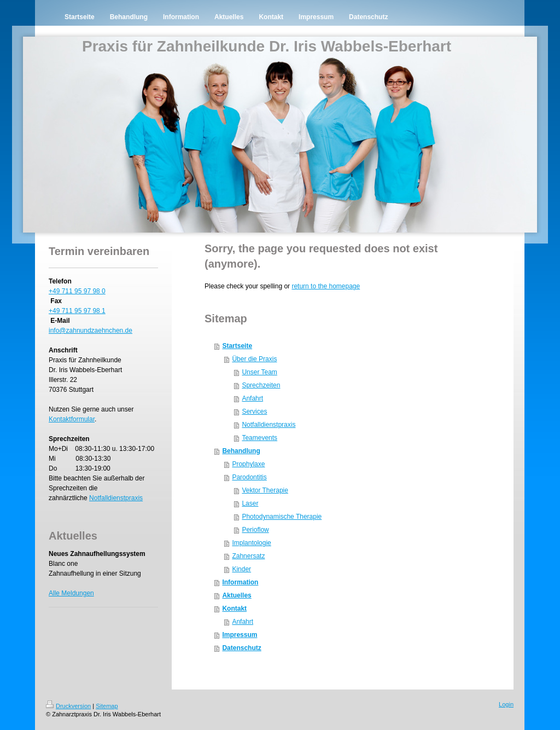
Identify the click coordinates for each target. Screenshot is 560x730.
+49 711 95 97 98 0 (77, 291)
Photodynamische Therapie (282, 517)
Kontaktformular (72, 419)
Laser (250, 503)
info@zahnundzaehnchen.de (91, 331)
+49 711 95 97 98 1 (77, 311)
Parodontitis (249, 477)
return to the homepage (326, 286)
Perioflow (255, 530)
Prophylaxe (248, 464)
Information (240, 582)
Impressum (240, 635)
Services (254, 412)
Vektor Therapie (265, 490)
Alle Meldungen (71, 593)
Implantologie (251, 543)
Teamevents (259, 438)
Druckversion (68, 706)
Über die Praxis (254, 359)
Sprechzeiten (261, 385)
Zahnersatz (248, 556)
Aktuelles (237, 595)
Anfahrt (252, 398)
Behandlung (241, 451)
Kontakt (234, 609)
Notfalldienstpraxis (116, 498)
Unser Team (259, 372)
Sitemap (107, 706)
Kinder (241, 569)
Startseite (237, 346)
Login (506, 704)
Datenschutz (241, 648)
